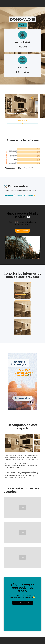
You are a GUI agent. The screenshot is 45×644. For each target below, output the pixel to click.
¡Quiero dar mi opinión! (23, 603)
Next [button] (41, 124)
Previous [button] (4, 124)
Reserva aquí (23, 231)
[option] (21, 106)
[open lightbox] (19, 443)
